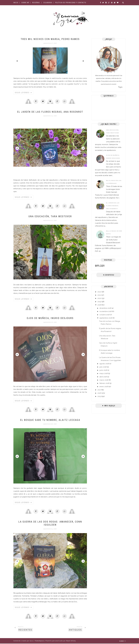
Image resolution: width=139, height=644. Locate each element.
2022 (99, 292)
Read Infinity (71, 641)
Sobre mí (25, 3)
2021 (99, 295)
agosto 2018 (104, 364)
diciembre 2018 (105, 308)
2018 (99, 305)
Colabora (48, 3)
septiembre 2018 (106, 318)
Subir (122, 641)
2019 (99, 302)
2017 (99, 390)
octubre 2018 (105, 315)
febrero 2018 (104, 383)
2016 (99, 393)
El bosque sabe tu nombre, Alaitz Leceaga (50, 420)
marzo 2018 (104, 380)
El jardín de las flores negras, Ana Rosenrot (50, 112)
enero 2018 (104, 387)
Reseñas (36, 3)
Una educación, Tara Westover (50, 217)
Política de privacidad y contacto (71, 3)
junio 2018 (103, 370)
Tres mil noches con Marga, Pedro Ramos (50, 39)
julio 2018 (103, 367)
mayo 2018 (104, 373)
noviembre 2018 (106, 311)
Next (83, 61)
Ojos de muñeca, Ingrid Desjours (50, 318)
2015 (99, 396)
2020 (99, 298)
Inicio (16, 3)
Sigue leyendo (23, 93)
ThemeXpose (39, 641)
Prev (17, 61)
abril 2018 (103, 377)
